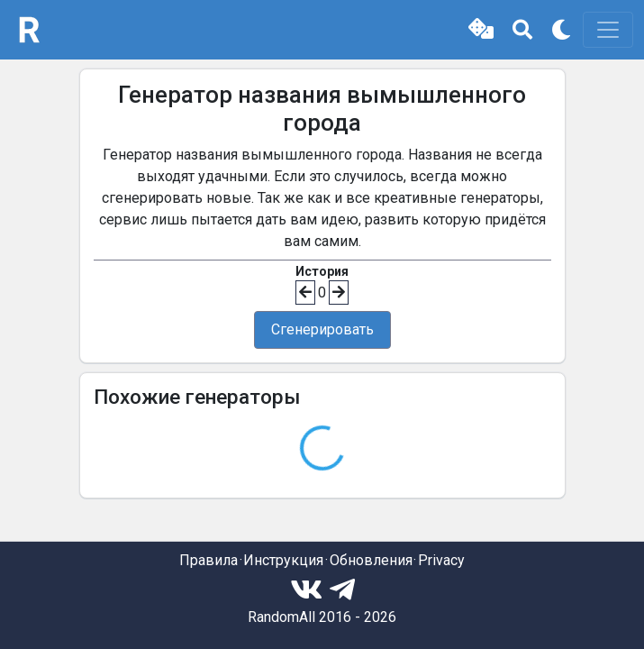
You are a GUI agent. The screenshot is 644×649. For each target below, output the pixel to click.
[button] (481, 30)
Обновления (371, 560)
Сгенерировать (322, 329)
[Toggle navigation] (608, 30)
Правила (209, 560)
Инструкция (283, 560)
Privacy (441, 560)
